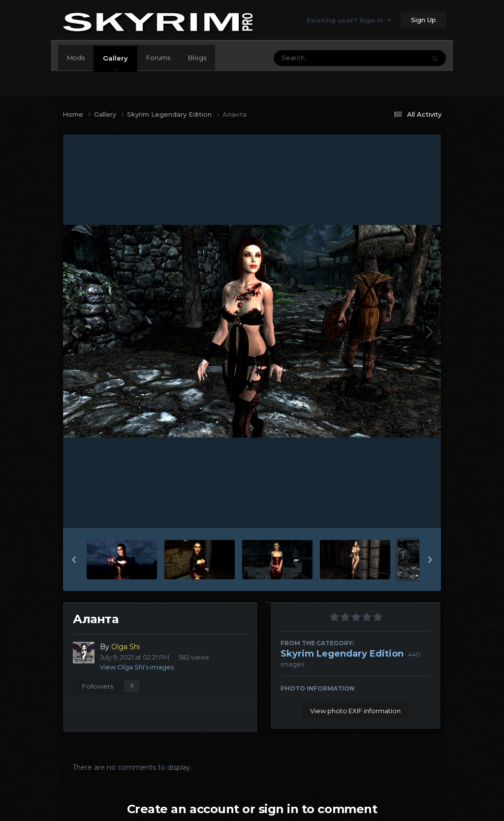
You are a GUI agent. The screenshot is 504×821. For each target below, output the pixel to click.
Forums (158, 58)
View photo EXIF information (355, 711)
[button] (74, 560)
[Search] (322, 58)
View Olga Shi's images (137, 667)
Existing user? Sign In (349, 20)
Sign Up (424, 20)
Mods (76, 58)
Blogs (197, 58)
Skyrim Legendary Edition (342, 654)
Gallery (115, 63)
